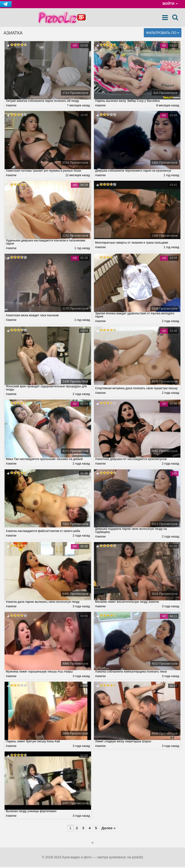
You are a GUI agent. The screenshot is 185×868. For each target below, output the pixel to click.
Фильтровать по (163, 33)
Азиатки (11, 106)
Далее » (109, 829)
